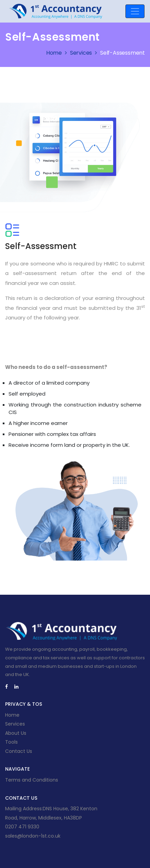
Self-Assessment (122, 53)
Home (57, 53)
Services (84, 53)
